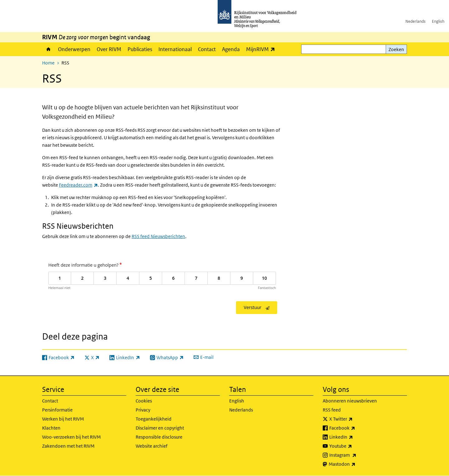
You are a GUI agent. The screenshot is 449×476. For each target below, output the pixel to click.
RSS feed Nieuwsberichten (158, 236)
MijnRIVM (262, 49)
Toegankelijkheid (154, 419)
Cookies (144, 401)
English (438, 21)
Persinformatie (57, 410)
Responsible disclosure (159, 437)
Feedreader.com (78, 185)
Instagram (357, 455)
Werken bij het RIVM (63, 419)
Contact (207, 49)
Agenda (231, 49)
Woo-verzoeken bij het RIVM (71, 437)
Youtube (354, 446)
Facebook (356, 428)
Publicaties (140, 49)
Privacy (143, 410)
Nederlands (415, 21)
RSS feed (332, 410)
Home (48, 49)
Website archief (152, 446)
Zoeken (396, 49)
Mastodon (356, 464)
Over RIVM (109, 49)
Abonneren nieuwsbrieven (350, 401)
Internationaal (175, 49)
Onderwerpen (74, 49)
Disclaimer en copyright (160, 428)
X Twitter (355, 419)
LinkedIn (355, 437)
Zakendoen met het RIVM (68, 446)
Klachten (51, 428)
